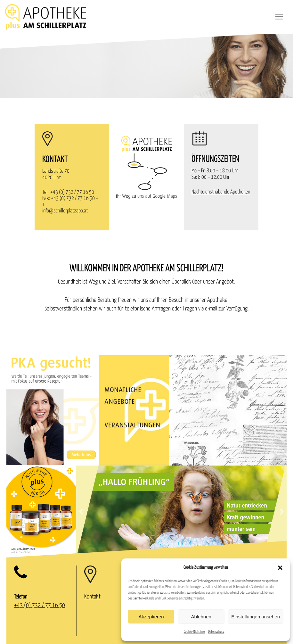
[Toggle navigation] (279, 17)
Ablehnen (201, 617)
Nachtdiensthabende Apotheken (221, 192)
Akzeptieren (151, 617)
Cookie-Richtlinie (194, 632)
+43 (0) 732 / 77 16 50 (72, 192)
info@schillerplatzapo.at (65, 211)
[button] (280, 568)
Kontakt (92, 597)
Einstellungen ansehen (256, 617)
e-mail (211, 309)
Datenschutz (216, 632)
